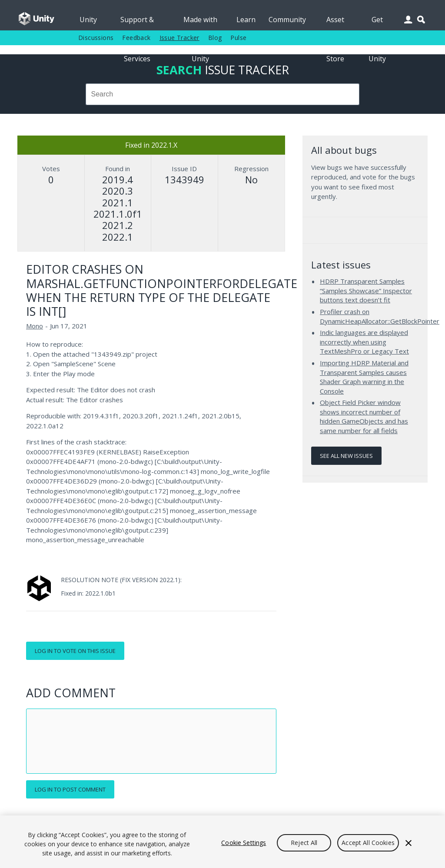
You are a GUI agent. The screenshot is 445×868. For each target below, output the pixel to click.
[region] (222, 842)
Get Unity (377, 23)
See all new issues (346, 456)
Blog (215, 38)
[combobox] (222, 94)
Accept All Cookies (368, 843)
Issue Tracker (179, 38)
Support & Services (137, 23)
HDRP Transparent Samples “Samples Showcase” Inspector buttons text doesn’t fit (366, 290)
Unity (88, 20)
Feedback (136, 38)
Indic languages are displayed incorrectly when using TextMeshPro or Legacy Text (364, 342)
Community (287, 20)
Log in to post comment (70, 789)
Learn (246, 20)
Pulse (238, 38)
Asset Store (335, 23)
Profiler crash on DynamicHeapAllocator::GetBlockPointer (380, 316)
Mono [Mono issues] (35, 326)
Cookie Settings (244, 843)
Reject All (304, 843)
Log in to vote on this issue (75, 651)
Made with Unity (200, 23)
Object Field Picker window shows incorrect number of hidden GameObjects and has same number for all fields (364, 416)
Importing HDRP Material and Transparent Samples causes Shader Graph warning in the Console (364, 377)
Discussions (96, 38)
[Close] (408, 843)
